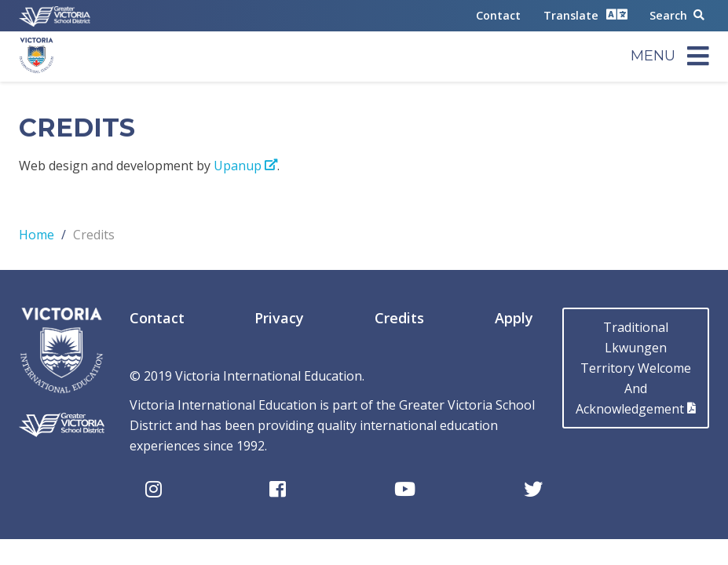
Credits (399, 318)
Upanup (245, 166)
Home (37, 235)
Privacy (279, 318)
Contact (498, 15)
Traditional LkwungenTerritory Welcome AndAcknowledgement (636, 368)
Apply (514, 318)
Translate (585, 15)
